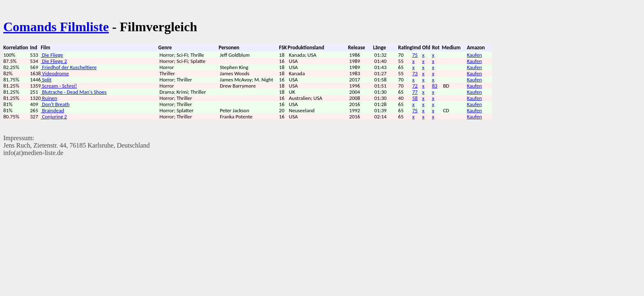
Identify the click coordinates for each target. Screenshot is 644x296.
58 (415, 98)
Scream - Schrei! (59, 86)
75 (415, 55)
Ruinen (49, 98)
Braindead (52, 110)
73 (415, 73)
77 (415, 92)
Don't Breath (55, 104)
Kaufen (475, 55)
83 (435, 86)
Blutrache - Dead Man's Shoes (74, 92)
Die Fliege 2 (54, 61)
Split (46, 80)
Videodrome (55, 73)
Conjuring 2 (54, 117)
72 (415, 86)
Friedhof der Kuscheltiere (69, 67)
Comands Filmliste (56, 27)
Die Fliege (52, 55)
